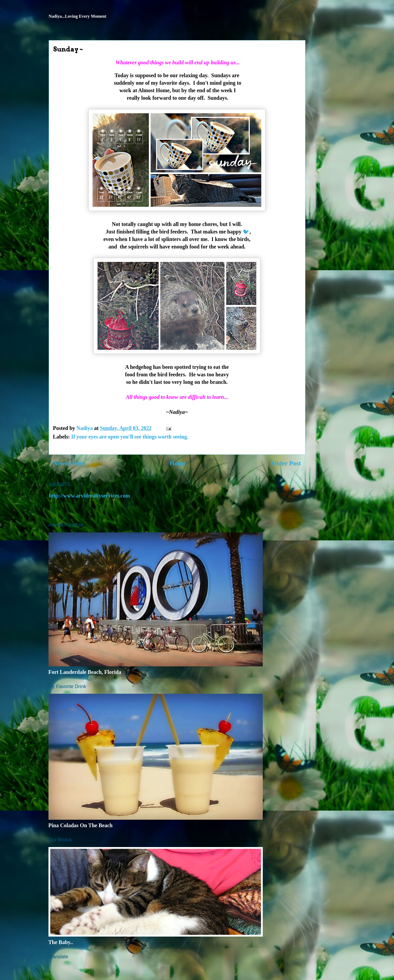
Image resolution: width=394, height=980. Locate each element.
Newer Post (69, 463)
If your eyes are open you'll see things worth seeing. (130, 437)
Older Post (286, 463)
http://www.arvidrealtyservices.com (90, 496)
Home (178, 463)
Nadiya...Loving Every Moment (78, 16)
